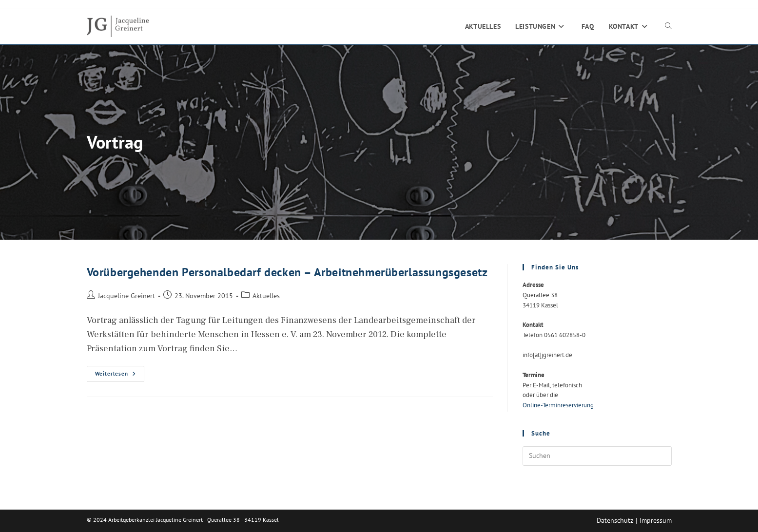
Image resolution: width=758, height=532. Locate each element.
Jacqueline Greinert (126, 295)
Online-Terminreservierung (558, 405)
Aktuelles (266, 295)
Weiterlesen (120, 376)
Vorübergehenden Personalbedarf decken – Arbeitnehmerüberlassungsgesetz (287, 272)
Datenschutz (615, 520)
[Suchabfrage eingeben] (597, 456)
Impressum (656, 520)
